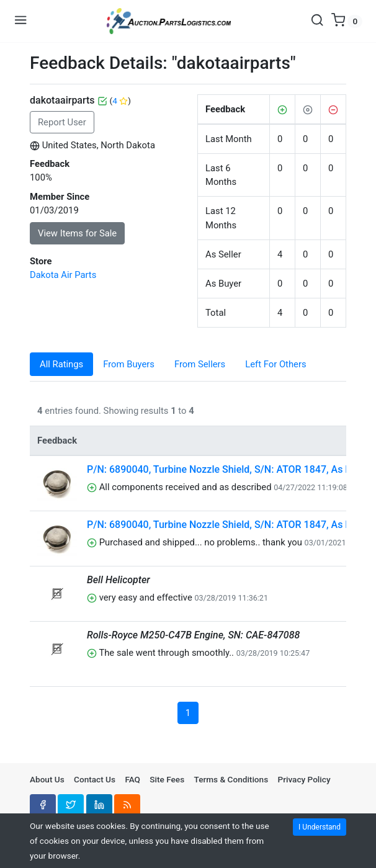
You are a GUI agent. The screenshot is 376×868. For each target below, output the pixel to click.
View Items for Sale (77, 233)
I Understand (320, 827)
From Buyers (129, 364)
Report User (62, 122)
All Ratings (61, 364)
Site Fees (167, 779)
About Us (47, 779)
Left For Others (275, 364)
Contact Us (95, 779)
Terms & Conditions (231, 779)
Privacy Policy (304, 779)
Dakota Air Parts (63, 275)
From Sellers (200, 364)
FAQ (132, 779)
